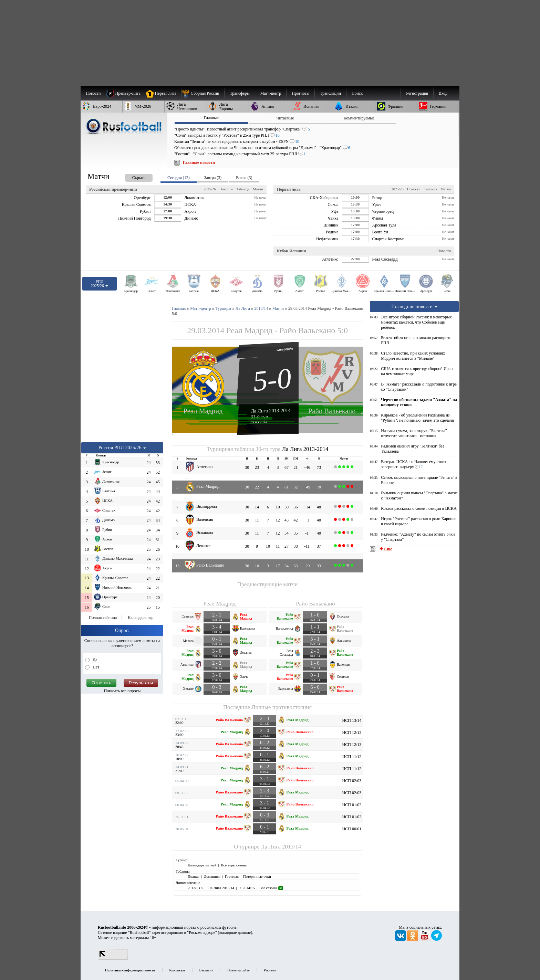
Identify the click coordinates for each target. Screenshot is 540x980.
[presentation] (132, 176)
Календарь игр (141, 618)
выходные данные (235, 932)
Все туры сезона (234, 865)
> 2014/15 (247, 888)
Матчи (258, 189)
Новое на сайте (238, 970)
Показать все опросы (122, 691)
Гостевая (232, 876)
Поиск (357, 93)
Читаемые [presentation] (285, 118)
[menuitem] (203, 93)
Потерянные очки (257, 876)
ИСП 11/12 (352, 757)
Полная (194, 876)
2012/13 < (196, 888)
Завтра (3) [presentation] (213, 178)
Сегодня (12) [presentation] (179, 178)
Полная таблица (103, 618)
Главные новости (199, 162)
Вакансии (206, 970)
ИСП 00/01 (352, 829)
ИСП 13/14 (352, 720)
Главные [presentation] (211, 118)
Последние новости (414, 306)
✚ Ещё (385, 549)
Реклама (270, 970)
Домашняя (212, 876)
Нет (95, 667)
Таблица (243, 189)
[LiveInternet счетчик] (113, 959)
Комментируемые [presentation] (359, 118)
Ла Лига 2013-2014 (271, 410)
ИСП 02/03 (352, 781)
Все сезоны (271, 888)
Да (95, 660)
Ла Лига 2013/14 (281, 847)
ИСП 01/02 (352, 805)
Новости (226, 189)
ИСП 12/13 (352, 733)
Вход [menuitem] (443, 93)
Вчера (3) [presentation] (244, 178)
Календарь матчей (202, 865)
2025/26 (210, 189)
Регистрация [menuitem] (417, 93)
